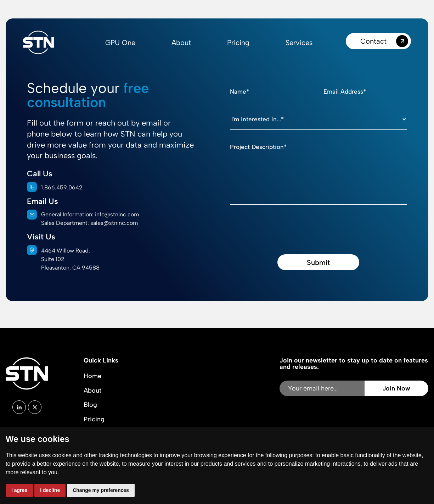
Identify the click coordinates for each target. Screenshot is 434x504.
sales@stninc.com (114, 223)
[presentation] (284, 225)
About (181, 43)
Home (92, 376)
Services (299, 43)
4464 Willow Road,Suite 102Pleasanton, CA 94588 (70, 259)
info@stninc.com (117, 214)
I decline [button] (50, 490)
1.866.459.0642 (62, 187)
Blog (90, 405)
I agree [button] (19, 490)
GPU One (120, 43)
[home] (38, 42)
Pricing (238, 43)
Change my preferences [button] (101, 490)
